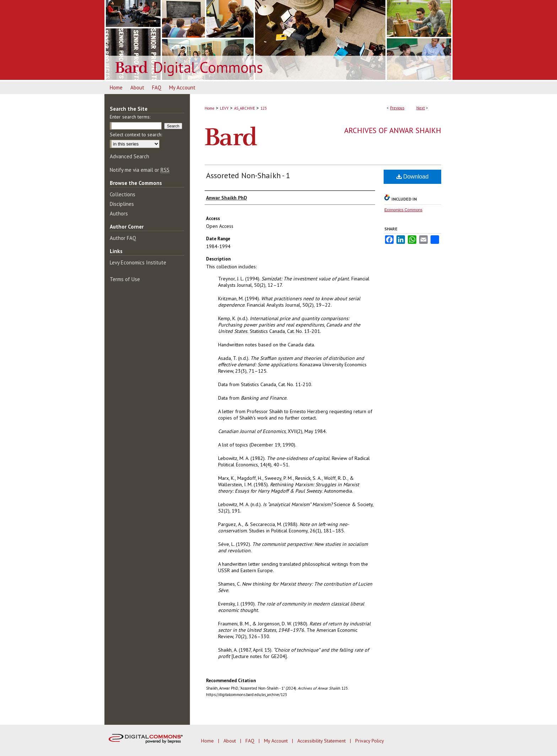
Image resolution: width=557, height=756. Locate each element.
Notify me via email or (140, 170)
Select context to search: (136, 135)
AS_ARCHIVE (245, 108)
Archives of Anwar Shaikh (393, 130)
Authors (119, 213)
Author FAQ (123, 238)
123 (264, 108)
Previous (397, 108)
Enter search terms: (130, 117)
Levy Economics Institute (138, 262)
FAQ (251, 741)
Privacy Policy (370, 741)
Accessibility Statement (322, 741)
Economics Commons (403, 210)
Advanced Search (129, 156)
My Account (277, 741)
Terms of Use (125, 279)
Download (413, 177)
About (230, 741)
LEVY (224, 108)
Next (421, 108)
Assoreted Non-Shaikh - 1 (248, 175)
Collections (123, 194)
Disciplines (122, 204)
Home (210, 108)
